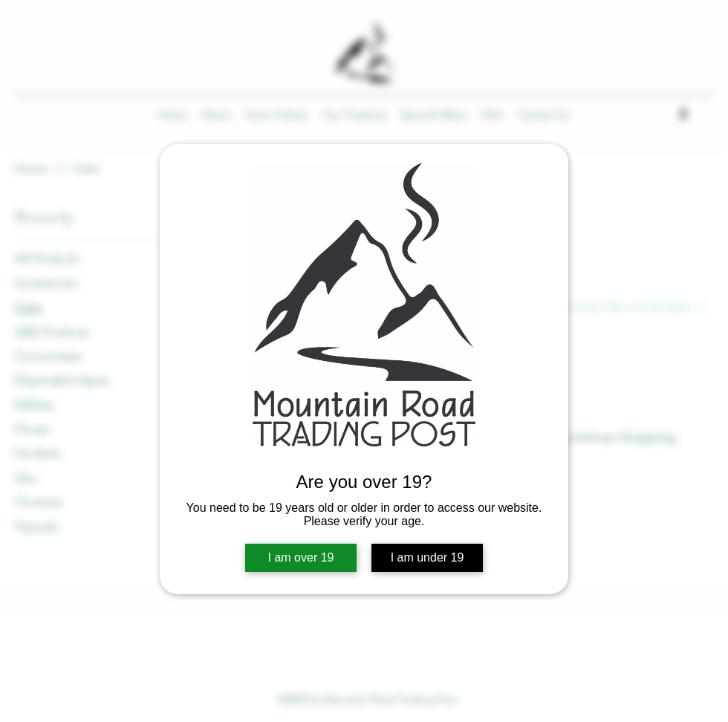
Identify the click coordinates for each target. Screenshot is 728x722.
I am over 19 (301, 557)
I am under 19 (428, 557)
